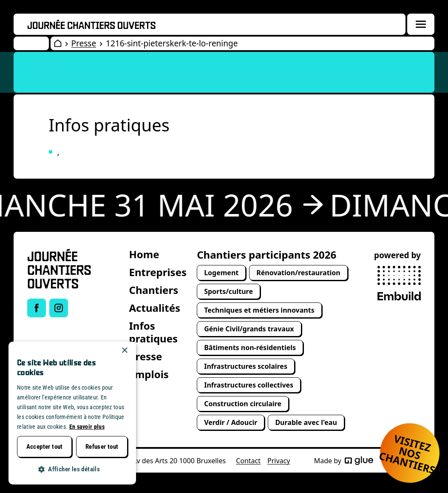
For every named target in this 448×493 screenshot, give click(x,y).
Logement (221, 273)
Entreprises (158, 272)
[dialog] (72, 413)
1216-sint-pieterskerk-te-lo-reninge (172, 43)
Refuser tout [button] (102, 447)
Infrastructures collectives (249, 385)
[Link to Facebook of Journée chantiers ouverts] (37, 308)
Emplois (149, 374)
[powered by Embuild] (399, 283)
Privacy (279, 461)
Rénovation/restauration (298, 273)
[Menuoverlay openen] (421, 24)
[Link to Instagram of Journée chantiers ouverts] (59, 308)
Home (144, 254)
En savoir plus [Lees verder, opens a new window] (87, 427)
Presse (84, 43)
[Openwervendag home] (91, 24)
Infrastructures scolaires (246, 366)
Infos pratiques (154, 332)
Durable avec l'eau (306, 422)
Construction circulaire (243, 404)
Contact (248, 461)
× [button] (124, 351)
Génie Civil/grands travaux (249, 329)
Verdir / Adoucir (231, 422)
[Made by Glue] (359, 461)
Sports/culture (228, 291)
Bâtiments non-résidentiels (250, 348)
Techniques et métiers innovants (259, 310)
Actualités (155, 308)
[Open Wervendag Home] (58, 43)
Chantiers (154, 290)
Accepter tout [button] (45, 447)
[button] (72, 469)
